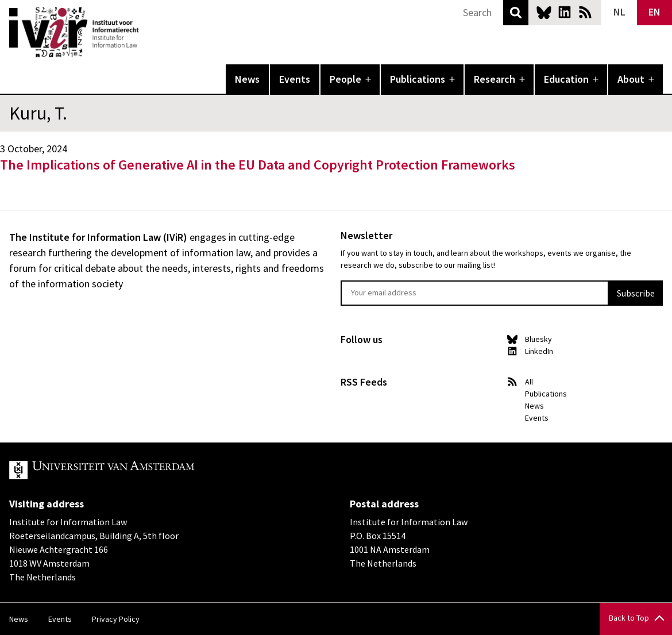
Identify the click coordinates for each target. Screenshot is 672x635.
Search (516, 13)
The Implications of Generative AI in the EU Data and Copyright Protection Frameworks (258, 165)
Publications (418, 79)
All (529, 382)
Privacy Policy (116, 619)
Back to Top (629, 618)
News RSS (585, 12)
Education (566, 79)
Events (295, 79)
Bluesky (544, 12)
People (345, 79)
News (247, 79)
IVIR (147, 32)
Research (495, 79)
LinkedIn (565, 12)
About (631, 79)
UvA (142, 470)
